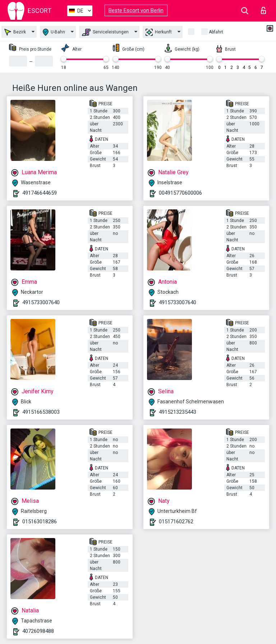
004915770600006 (180, 193)
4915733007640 (41, 302)
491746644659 (40, 193)
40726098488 (38, 631)
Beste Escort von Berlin (136, 10)
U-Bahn (54, 32)
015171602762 (176, 522)
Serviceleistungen (105, 32)
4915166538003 (41, 412)
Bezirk (15, 32)
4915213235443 (178, 412)
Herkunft (159, 32)
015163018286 (40, 522)
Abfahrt (216, 32)
